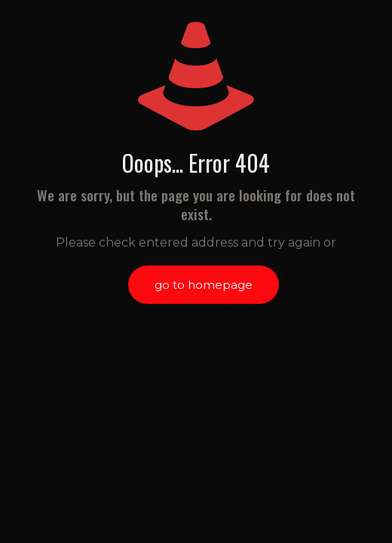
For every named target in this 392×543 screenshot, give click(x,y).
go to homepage (204, 285)
